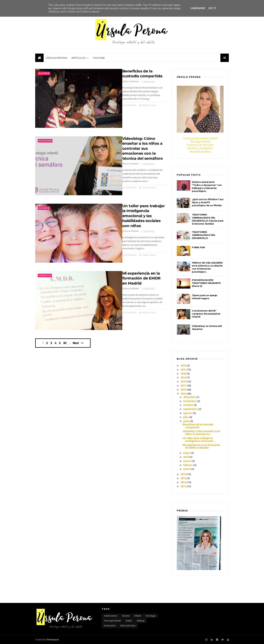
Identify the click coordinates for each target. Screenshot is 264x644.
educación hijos (128, 626)
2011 (183, 486)
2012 (183, 482)
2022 (183, 365)
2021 (183, 370)
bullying (141, 621)
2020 (183, 374)
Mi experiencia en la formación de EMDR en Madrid (141, 278)
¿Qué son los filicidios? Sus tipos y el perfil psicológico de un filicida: (208, 202)
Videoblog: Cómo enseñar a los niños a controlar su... (201, 433)
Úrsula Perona (56, 58)
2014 (183, 474)
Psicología (151, 616)
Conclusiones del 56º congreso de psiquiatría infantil (206, 314)
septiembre (190, 409)
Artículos (79, 58)
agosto (188, 413)
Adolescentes (111, 616)
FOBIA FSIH (198, 247)
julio (186, 417)
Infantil (138, 616)
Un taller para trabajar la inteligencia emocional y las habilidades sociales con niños (144, 216)
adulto (129, 621)
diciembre (189, 397)
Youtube (99, 58)
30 (65, 343)
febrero (188, 465)
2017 (183, 386)
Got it (212, 8)
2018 (183, 381)
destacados (110, 626)
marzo (187, 461)
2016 (183, 390)
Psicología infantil (112, 621)
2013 (183, 478)
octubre (188, 405)
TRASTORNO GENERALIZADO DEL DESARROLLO (204, 235)
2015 (183, 394)
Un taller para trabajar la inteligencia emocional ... (199, 439)
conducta (45, 276)
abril (186, 457)
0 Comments (129, 105)
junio (186, 421)
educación (45, 141)
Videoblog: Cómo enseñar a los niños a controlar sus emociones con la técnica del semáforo (143, 148)
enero (187, 469)
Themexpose (53, 640)
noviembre (190, 401)
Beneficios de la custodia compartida (198, 426)
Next (76, 343)
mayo (187, 453)
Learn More (198, 8)
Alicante (44, 73)
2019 (183, 377)
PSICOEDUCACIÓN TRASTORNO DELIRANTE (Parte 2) (206, 283)
